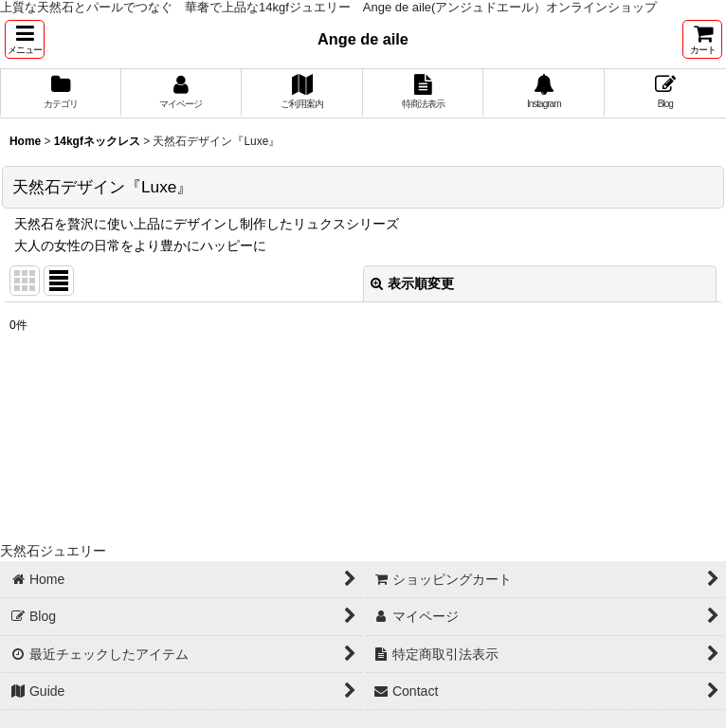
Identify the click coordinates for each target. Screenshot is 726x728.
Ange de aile (363, 39)
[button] (25, 39)
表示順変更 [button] (412, 283)
